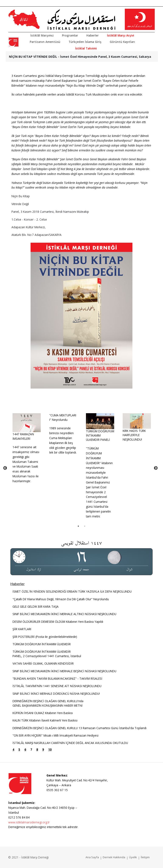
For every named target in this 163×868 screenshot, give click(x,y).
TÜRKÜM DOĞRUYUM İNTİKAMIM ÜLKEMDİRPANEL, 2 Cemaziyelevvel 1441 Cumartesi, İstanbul (47, 654)
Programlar (70, 35)
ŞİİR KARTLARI (22, 629)
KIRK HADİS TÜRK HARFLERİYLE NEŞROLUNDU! (134, 435)
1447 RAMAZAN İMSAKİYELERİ (23, 436)
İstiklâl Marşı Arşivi (121, 35)
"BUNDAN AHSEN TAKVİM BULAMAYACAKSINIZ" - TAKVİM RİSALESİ (57, 678)
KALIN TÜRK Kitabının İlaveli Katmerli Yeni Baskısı (45, 720)
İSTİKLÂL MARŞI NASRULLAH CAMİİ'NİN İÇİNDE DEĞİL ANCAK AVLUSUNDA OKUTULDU (70, 743)
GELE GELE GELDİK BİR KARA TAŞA (36, 607)
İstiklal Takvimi (86, 48)
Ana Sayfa (92, 857)
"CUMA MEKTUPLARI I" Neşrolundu (63, 417)
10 (50, 749)
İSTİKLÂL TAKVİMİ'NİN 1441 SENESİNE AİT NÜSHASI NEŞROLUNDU (57, 686)
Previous (5, 468)
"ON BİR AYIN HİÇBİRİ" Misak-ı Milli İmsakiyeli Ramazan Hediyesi (56, 735)
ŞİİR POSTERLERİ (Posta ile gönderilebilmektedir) (45, 637)
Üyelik (133, 857)
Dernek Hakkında (114, 857)
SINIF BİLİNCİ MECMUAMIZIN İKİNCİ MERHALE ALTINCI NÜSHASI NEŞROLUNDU (64, 614)
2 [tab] (85, 526)
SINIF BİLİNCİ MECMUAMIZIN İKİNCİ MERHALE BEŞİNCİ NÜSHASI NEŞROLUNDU (64, 671)
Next (156, 468)
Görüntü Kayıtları (122, 42)
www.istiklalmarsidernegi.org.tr (29, 822)
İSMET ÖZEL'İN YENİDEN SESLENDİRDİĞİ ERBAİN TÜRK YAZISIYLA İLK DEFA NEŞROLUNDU (72, 591)
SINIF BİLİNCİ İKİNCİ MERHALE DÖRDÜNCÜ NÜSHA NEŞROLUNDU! (56, 694)
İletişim (145, 857)
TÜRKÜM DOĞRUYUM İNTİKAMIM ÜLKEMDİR (42, 644)
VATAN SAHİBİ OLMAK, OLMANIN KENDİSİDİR (43, 663)
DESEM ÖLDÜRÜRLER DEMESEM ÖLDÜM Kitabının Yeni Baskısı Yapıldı (58, 622)
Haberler (93, 35)
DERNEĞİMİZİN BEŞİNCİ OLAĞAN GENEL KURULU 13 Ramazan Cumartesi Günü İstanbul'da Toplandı (79, 728)
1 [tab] (78, 526)
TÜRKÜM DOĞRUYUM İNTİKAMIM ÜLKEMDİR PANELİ (100, 435)
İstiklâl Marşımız (42, 35)
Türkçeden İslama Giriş (85, 42)
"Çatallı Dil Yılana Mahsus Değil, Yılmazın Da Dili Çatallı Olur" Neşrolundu (61, 599)
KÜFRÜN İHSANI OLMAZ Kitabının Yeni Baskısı (43, 713)
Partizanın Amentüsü (45, 42)
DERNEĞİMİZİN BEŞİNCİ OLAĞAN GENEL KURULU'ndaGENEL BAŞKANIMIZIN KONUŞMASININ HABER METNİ (48, 703)
